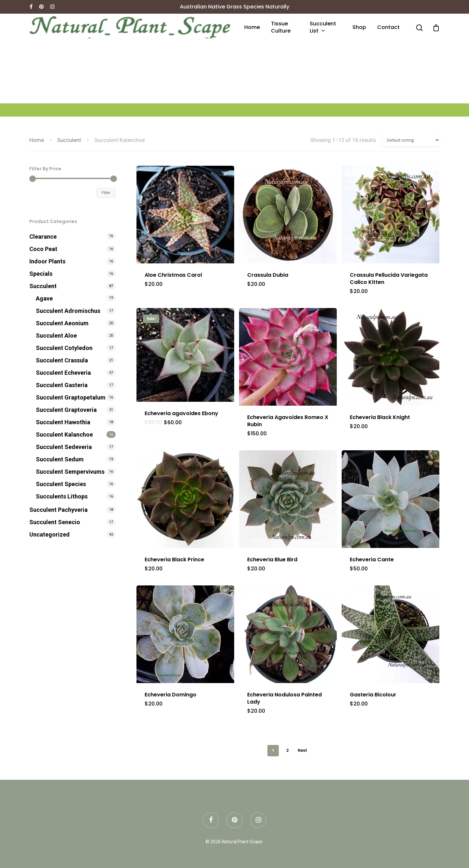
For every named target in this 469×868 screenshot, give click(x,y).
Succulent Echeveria (63, 373)
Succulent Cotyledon (64, 348)
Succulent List (323, 28)
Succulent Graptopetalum (71, 397)
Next (302, 750)
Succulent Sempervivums (70, 472)
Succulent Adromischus (68, 311)
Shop (359, 27)
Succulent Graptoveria (66, 410)
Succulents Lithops (62, 496)
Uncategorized (50, 534)
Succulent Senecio (55, 522)
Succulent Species (61, 484)
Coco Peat (43, 249)
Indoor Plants (47, 261)
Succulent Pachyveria (58, 510)
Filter (106, 193)
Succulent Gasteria (62, 385)
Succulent (69, 140)
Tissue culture (281, 27)
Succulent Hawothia (63, 422)
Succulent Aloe (56, 336)
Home (252, 27)
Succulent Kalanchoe (64, 434)
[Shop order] (411, 140)
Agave (44, 298)
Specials (41, 274)
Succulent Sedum (60, 459)
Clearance (43, 237)
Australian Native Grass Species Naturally (234, 7)
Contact (388, 27)
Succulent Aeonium (62, 323)
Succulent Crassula (62, 360)
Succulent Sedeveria (64, 447)
